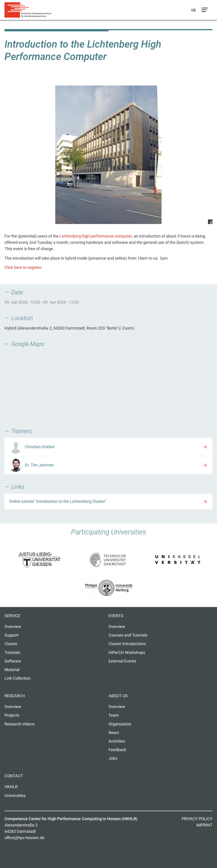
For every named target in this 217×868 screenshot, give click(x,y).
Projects (12, 715)
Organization (120, 724)
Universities (15, 796)
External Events (122, 661)
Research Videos (20, 724)
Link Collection (18, 678)
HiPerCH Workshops (127, 653)
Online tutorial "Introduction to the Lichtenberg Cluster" (58, 501)
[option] (108, 155)
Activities (117, 741)
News (114, 733)
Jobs (113, 758)
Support (12, 635)
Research (15, 696)
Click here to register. (23, 268)
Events (116, 616)
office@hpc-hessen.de (24, 838)
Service (12, 616)
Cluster (11, 644)
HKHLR (11, 787)
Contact (14, 776)
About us (118, 696)
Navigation (204, 11)
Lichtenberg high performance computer (96, 236)
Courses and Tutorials (128, 635)
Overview (13, 627)
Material (12, 670)
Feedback (117, 750)
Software (13, 661)
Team (114, 715)
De (194, 10)
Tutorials (12, 653)
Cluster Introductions (127, 644)
